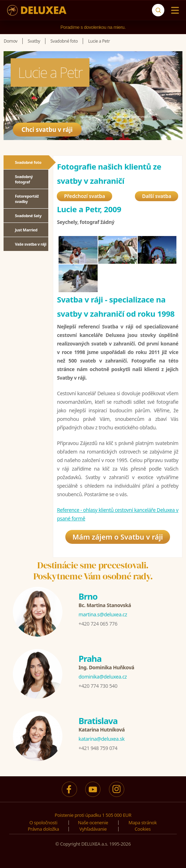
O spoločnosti (43, 823)
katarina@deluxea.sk (102, 739)
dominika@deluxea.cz (103, 677)
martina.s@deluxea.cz (103, 614)
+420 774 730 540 (98, 686)
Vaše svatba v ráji (31, 244)
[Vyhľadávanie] (158, 10)
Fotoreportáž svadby (27, 199)
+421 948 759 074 (98, 748)
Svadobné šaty (28, 216)
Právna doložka (43, 829)
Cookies (143, 829)
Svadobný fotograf (24, 179)
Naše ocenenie (93, 823)
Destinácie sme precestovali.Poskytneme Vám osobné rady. (93, 571)
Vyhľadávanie (93, 829)
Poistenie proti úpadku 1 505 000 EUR (93, 815)
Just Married (26, 230)
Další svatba (157, 196)
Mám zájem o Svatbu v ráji (118, 537)
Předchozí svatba (84, 196)
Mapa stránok (143, 823)
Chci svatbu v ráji (47, 130)
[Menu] (173, 10)
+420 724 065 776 (98, 624)
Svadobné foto (28, 162)
